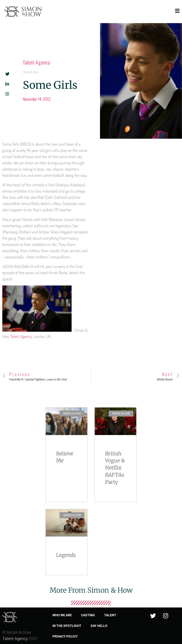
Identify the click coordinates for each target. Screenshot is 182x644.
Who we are (62, 615)
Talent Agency (36, 62)
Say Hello (99, 626)
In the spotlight (67, 626)
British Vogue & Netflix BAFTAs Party (115, 468)
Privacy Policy (65, 636)
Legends (66, 555)
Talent (110, 615)
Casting (88, 615)
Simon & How (30, 72)
